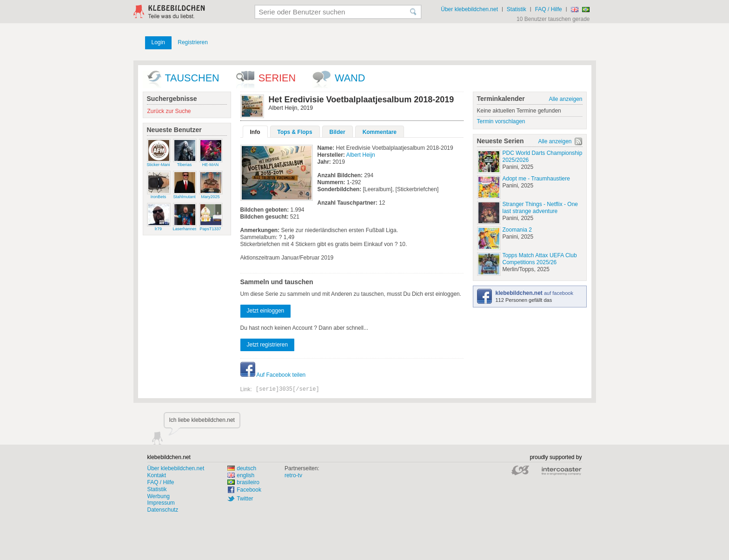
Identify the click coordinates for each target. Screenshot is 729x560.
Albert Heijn (361, 155)
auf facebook (534, 293)
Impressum (161, 503)
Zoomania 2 (517, 230)
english (241, 475)
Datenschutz (163, 510)
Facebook (249, 490)
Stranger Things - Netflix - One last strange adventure (540, 208)
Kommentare (380, 132)
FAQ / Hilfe (549, 9)
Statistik (517, 9)
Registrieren (193, 42)
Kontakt (157, 475)
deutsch (242, 468)
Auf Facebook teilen (273, 375)
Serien (277, 78)
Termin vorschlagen (501, 121)
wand (350, 78)
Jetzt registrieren (268, 345)
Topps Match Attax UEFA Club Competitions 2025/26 (540, 259)
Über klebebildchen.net (469, 9)
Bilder (338, 132)
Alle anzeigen (565, 99)
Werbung (159, 496)
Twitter (245, 499)
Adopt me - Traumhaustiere (536, 179)
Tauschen (192, 78)
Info (255, 132)
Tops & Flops (295, 132)
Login (158, 42)
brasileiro (243, 482)
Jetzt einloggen (266, 311)
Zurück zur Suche (169, 111)
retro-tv (293, 475)
